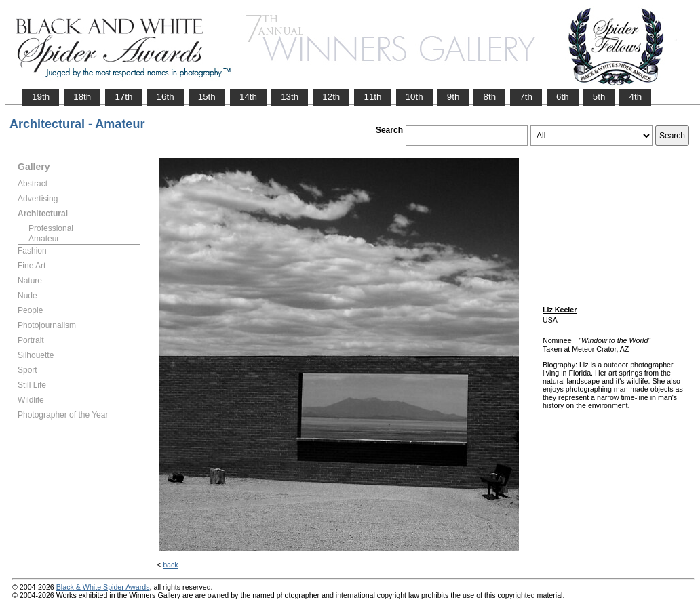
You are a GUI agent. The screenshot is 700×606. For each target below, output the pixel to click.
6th (563, 97)
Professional (51, 228)
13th (290, 97)
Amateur (44, 239)
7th (526, 97)
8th (489, 97)
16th (166, 97)
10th (414, 97)
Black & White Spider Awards (103, 587)
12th (331, 97)
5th (599, 97)
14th (248, 97)
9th (453, 97)
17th (123, 97)
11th (372, 97)
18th (82, 97)
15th (207, 97)
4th (635, 97)
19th (41, 97)
